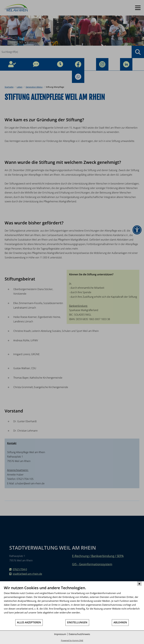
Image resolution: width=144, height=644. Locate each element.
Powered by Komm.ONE (72, 640)
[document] (72, 602)
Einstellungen (77, 622)
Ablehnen (120, 622)
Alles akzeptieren (29, 622)
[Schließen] (139, 584)
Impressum (60, 634)
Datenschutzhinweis (79, 634)
